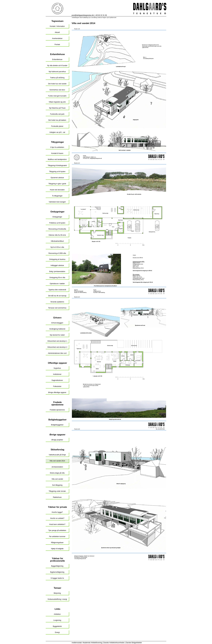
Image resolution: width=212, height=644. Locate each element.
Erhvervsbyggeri (57, 323)
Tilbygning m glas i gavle (57, 184)
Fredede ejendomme (58, 403)
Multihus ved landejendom (57, 159)
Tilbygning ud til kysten (57, 172)
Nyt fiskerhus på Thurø (57, 108)
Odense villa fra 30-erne (57, 235)
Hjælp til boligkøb (57, 549)
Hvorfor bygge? (57, 512)
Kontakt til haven (57, 153)
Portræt (57, 45)
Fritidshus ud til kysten (57, 223)
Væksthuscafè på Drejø (57, 455)
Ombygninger (57, 212)
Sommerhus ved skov (57, 90)
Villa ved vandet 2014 (57, 461)
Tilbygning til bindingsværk (57, 165)
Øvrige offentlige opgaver (57, 392)
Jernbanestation (57, 467)
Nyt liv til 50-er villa (57, 247)
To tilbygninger (57, 196)
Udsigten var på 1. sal (57, 132)
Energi (57, 632)
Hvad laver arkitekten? (57, 524)
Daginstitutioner (57, 380)
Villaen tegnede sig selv (57, 102)
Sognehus (57, 368)
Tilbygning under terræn (57, 491)
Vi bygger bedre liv (57, 578)
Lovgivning (57, 620)
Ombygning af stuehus (57, 259)
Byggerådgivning (57, 566)
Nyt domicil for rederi (57, 335)
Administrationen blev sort (57, 353)
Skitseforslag (57, 450)
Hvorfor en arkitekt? (57, 518)
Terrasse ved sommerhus (57, 308)
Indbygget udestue (57, 265)
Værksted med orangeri (57, 202)
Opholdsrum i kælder (57, 284)
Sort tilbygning (57, 485)
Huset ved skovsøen (57, 190)
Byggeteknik (57, 626)
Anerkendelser (57, 38)
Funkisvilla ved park (57, 114)
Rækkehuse (57, 497)
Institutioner (57, 374)
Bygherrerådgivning (57, 572)
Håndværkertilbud (57, 241)
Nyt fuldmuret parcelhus (57, 72)
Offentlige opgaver (57, 363)
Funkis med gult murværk (57, 96)
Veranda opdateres (57, 302)
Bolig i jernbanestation (57, 271)
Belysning (57, 593)
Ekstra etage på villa (57, 473)
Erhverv (57, 318)
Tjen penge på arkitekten (57, 530)
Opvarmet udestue (57, 178)
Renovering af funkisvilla (57, 229)
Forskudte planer (57, 126)
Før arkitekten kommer (57, 537)
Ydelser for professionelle (57, 560)
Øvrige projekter (57, 440)
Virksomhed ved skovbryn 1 (57, 341)
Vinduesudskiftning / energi (57, 599)
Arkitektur (57, 614)
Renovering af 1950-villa (57, 253)
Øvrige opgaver (57, 435)
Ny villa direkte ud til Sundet (57, 66)
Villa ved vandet (57, 479)
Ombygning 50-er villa (57, 278)
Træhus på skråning (57, 78)
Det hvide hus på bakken (57, 120)
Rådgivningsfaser (57, 543)
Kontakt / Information (57, 26)
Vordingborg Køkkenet (57, 329)
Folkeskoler (57, 386)
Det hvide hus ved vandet (57, 84)
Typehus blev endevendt (57, 290)
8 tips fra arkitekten (57, 147)
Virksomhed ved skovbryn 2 (57, 347)
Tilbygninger (57, 142)
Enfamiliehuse (57, 54)
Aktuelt (57, 32)
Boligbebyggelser (57, 420)
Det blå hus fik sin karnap (57, 296)
